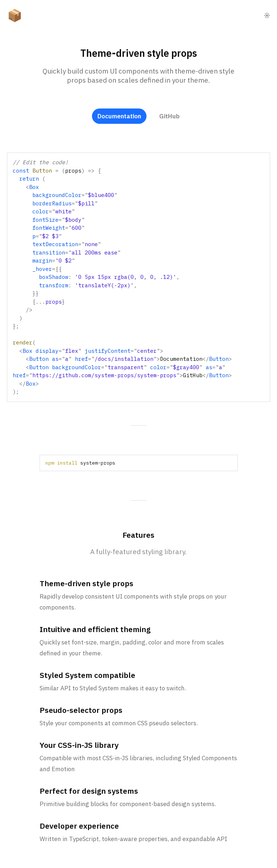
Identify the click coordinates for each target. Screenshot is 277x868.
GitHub (169, 116)
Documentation (119, 116)
